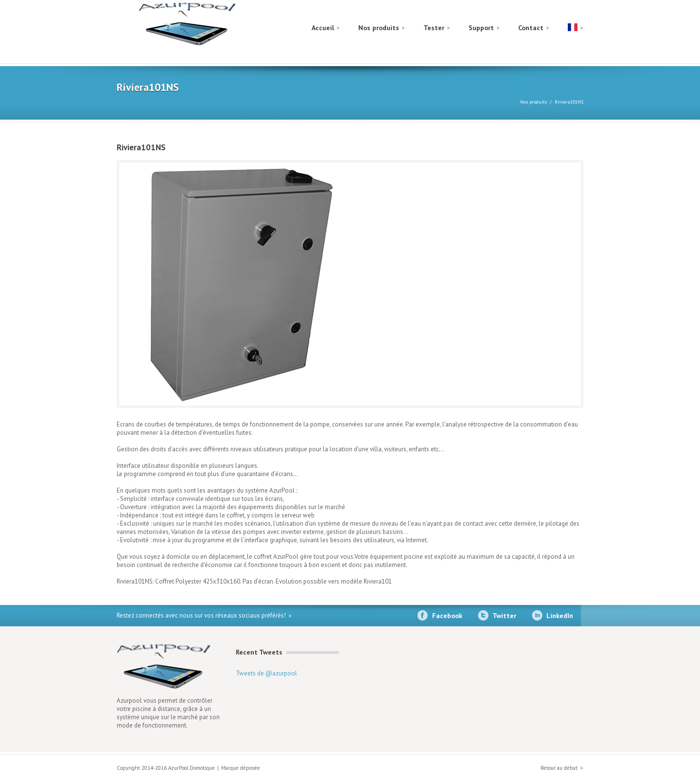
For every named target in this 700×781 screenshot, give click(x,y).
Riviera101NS (569, 102)
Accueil (323, 28)
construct (188, 26)
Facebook (447, 616)
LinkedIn (560, 616)
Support (481, 28)
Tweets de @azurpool (266, 673)
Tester (434, 28)
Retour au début (559, 768)
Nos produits (379, 28)
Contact (531, 28)
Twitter (504, 616)
